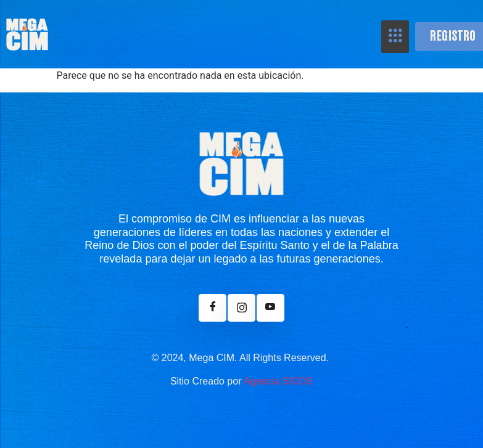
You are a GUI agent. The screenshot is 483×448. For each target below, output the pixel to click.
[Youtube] (270, 308)
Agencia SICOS (278, 381)
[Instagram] (241, 308)
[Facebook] (213, 308)
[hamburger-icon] (395, 37)
